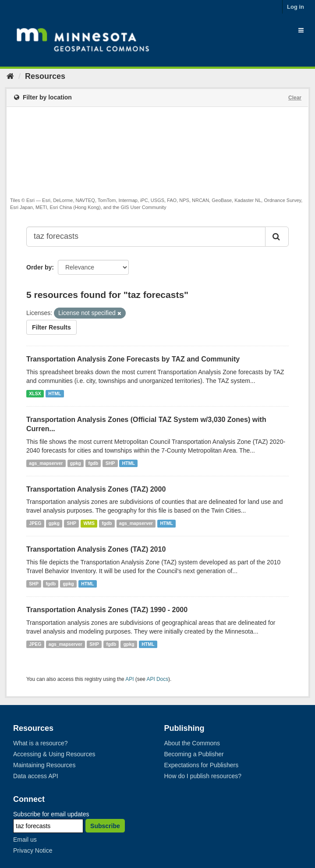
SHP (110, 463)
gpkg (76, 463)
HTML (55, 393)
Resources (45, 76)
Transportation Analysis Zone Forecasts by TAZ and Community (133, 359)
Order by (39, 267)
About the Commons (192, 743)
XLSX (35, 393)
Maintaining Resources (44, 765)
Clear (295, 98)
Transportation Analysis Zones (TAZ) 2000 (96, 489)
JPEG (35, 523)
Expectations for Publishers (202, 765)
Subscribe (105, 826)
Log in (296, 7)
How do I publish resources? (203, 776)
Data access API (36, 776)
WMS (89, 523)
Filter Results (51, 327)
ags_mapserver (46, 463)
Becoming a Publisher (194, 754)
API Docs (158, 679)
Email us (25, 840)
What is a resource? (41, 743)
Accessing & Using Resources (54, 754)
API (129, 679)
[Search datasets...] (146, 237)
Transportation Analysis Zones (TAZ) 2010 (96, 549)
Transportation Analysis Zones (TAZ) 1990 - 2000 (107, 610)
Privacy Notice (33, 850)
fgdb (93, 463)
